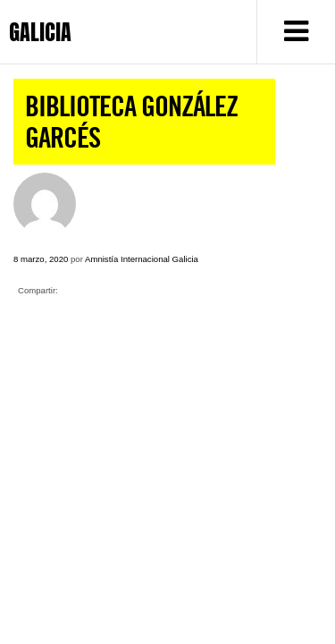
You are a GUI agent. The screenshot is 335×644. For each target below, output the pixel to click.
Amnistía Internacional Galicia (142, 259)
